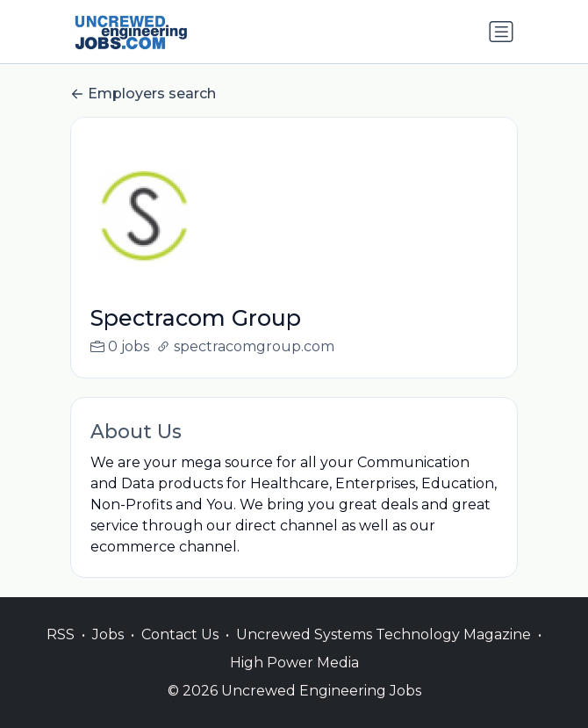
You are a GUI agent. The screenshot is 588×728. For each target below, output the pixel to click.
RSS (61, 634)
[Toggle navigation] (501, 32)
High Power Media (294, 663)
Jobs (108, 634)
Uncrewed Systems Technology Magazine (384, 634)
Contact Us (180, 634)
